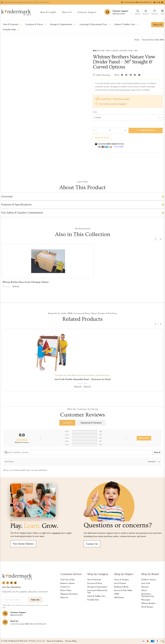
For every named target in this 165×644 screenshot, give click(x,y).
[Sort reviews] (153, 462)
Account (146, 14)
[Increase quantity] (125, 130)
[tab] (67, 423)
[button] (122, 75)
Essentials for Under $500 (153, 40)
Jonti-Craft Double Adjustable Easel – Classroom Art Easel (82, 379)
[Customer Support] (5, 613)
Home (137, 40)
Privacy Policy (71, 641)
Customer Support (87, 12)
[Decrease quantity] (95, 130)
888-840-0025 (119, 14)
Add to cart (147, 130)
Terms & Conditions (55, 641)
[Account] (146, 11)
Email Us (14, 621)
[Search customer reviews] (78, 452)
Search (138, 14)
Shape (95, 112)
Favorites (155, 14)
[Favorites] (155, 11)
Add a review (144, 438)
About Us (67, 12)
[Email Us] (5, 622)
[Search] (138, 11)
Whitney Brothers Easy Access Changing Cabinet (25, 282)
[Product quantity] (110, 130)
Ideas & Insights (48, 12)
